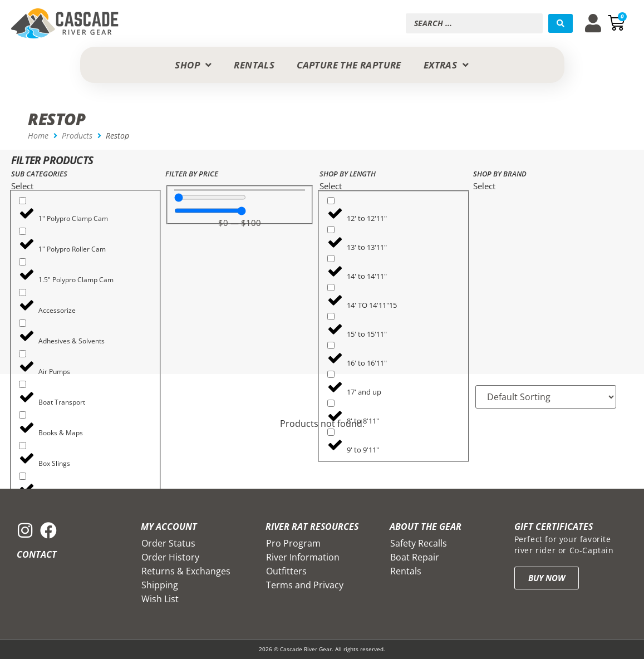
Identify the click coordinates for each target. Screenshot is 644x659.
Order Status (168, 543)
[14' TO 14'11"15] (331, 287)
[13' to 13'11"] (331, 230)
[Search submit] (561, 23)
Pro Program (293, 543)
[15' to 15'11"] (331, 316)
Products (77, 136)
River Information (303, 557)
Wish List (160, 599)
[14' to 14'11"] (331, 259)
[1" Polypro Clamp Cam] (23, 201)
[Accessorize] (23, 292)
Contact (37, 554)
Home (38, 136)
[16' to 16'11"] (331, 345)
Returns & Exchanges (186, 571)
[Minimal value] (210, 197)
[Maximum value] (210, 211)
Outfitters (286, 571)
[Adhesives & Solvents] (23, 323)
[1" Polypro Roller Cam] (23, 231)
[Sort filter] (546, 397)
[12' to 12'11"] (331, 201)
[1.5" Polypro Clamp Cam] (23, 262)
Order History (170, 557)
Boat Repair (415, 557)
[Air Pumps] (23, 354)
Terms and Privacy (305, 585)
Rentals (406, 571)
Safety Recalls (419, 543)
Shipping (160, 585)
